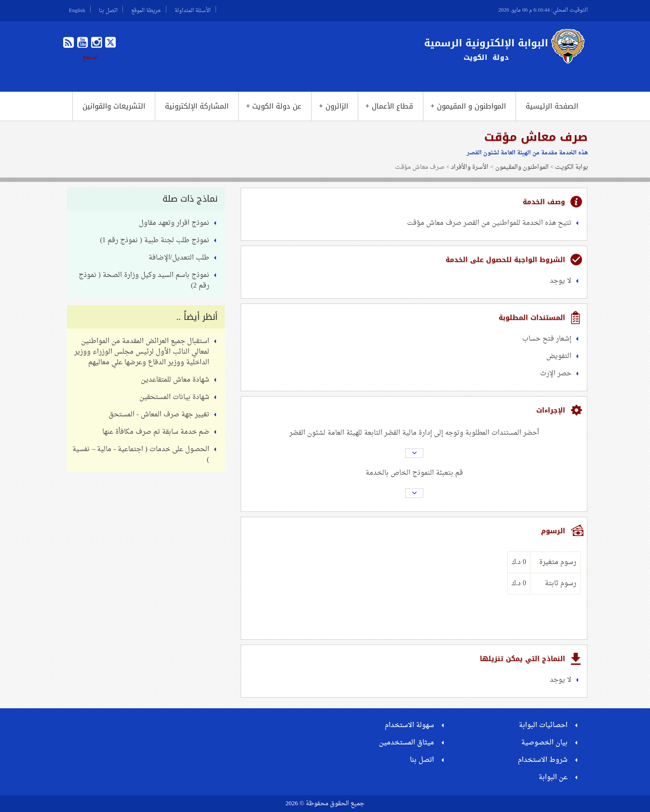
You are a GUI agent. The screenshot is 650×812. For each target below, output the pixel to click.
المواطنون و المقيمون (468, 106)
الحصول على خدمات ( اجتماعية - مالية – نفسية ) (141, 455)
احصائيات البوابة (543, 725)
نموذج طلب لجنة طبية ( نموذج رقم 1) (154, 241)
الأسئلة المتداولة (193, 9)
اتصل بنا (108, 9)
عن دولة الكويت (274, 106)
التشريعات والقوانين (114, 106)
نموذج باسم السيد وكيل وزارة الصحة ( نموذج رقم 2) (144, 281)
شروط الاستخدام (543, 760)
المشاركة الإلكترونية (197, 106)
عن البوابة (553, 778)
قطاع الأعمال (389, 106)
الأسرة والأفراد (470, 167)
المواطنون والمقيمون (522, 167)
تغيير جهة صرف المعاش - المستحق (159, 415)
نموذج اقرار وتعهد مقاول (174, 223)
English (77, 9)
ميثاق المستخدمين (406, 743)
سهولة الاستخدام (409, 725)
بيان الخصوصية (544, 743)
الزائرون (333, 106)
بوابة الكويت (571, 167)
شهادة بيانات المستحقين (174, 397)
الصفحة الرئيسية (552, 106)
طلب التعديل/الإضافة (179, 258)
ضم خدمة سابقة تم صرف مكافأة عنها (156, 432)
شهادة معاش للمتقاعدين (175, 380)
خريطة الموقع (146, 9)
